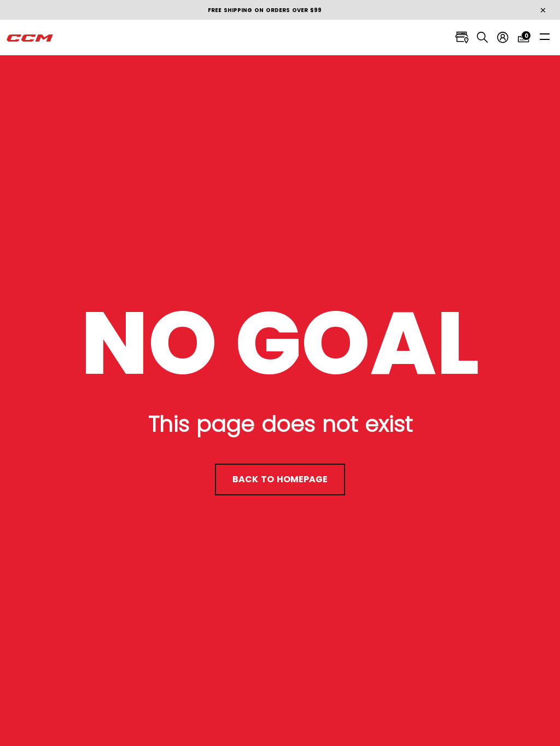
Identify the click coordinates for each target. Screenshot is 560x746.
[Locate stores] (460, 37)
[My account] (502, 37)
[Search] (481, 37)
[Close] (543, 10)
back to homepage (280, 479)
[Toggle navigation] (545, 36)
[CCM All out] (30, 38)
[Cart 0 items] (524, 37)
